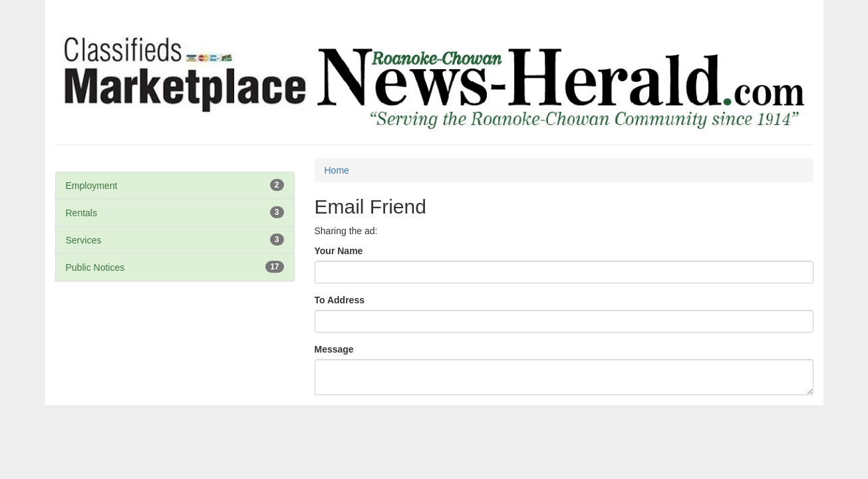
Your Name (339, 251)
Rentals (81, 213)
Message (334, 349)
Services (84, 240)
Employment (92, 186)
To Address (340, 300)
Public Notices (95, 267)
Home (337, 170)
